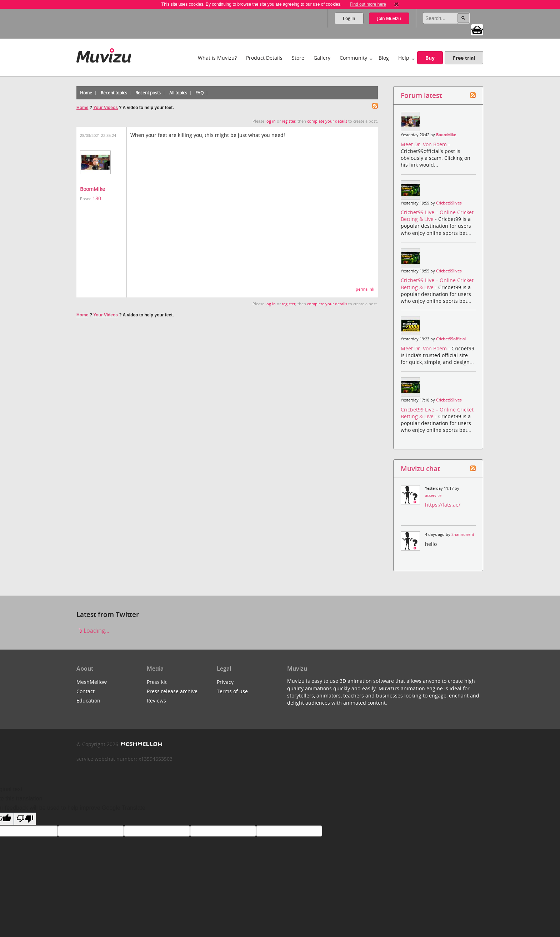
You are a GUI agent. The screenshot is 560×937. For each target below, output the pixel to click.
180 (97, 198)
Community (353, 58)
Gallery (322, 58)
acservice (433, 495)
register (289, 121)
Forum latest (421, 95)
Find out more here (368, 4)
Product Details (264, 58)
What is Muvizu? (217, 58)
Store (298, 58)
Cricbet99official (451, 339)
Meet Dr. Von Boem (424, 144)
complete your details (327, 121)
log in (271, 121)
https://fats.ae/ (443, 505)
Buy (430, 58)
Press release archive (172, 691)
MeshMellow (92, 682)
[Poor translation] (25, 819)
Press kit (157, 682)
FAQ (199, 93)
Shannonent (463, 534)
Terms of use (232, 691)
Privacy (225, 682)
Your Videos (106, 108)
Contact (86, 691)
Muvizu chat (420, 468)
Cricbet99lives (449, 203)
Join (389, 18)
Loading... (93, 631)
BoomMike (92, 189)
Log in (349, 18)
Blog (384, 58)
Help (404, 58)
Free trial (464, 58)
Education (88, 701)
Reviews (156, 701)
